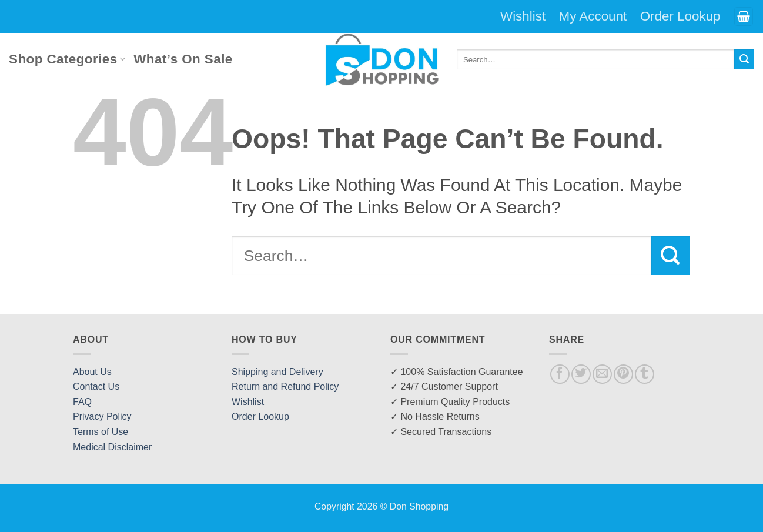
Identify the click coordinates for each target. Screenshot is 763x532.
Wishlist (523, 16)
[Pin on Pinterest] (623, 374)
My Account (593, 16)
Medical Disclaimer (112, 447)
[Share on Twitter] (581, 374)
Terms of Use (101, 432)
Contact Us (96, 387)
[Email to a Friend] (602, 374)
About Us (92, 372)
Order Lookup (680, 16)
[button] (744, 17)
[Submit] (744, 59)
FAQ (82, 402)
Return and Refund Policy (285, 387)
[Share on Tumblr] (645, 374)
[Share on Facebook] (560, 374)
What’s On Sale (183, 59)
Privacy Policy (102, 416)
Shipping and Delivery (277, 372)
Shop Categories (67, 59)
